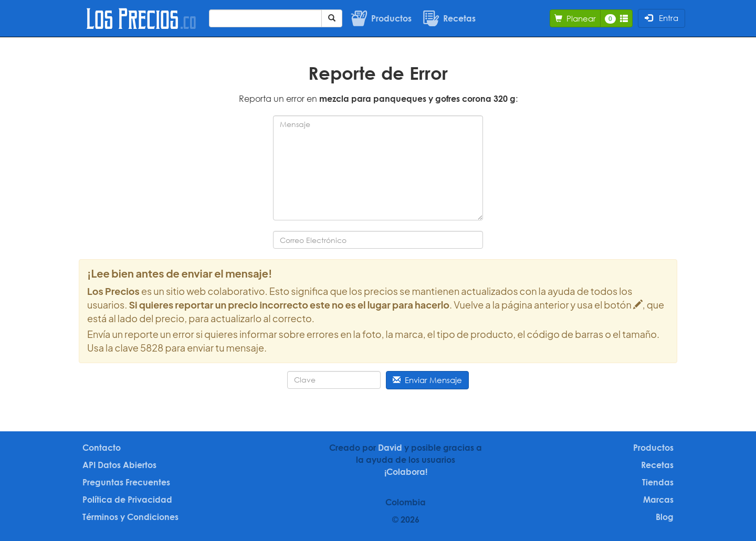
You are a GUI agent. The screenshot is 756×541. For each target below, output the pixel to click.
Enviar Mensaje (427, 380)
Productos (653, 448)
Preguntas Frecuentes (126, 482)
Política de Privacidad (127, 500)
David (390, 448)
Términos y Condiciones (130, 517)
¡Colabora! (406, 472)
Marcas (658, 500)
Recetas (657, 465)
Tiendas (658, 482)
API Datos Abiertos (119, 465)
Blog (665, 517)
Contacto (102, 448)
